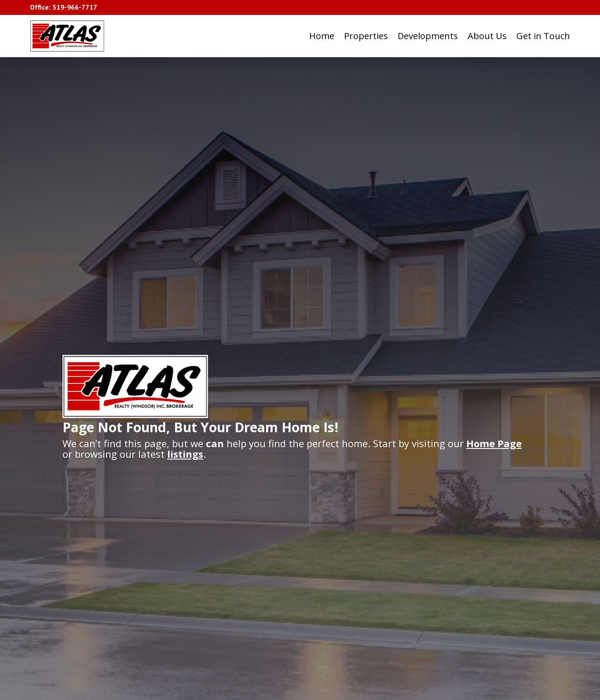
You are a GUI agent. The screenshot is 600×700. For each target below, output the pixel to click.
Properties (366, 36)
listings (185, 454)
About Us (487, 36)
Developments (428, 36)
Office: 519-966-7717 (64, 7)
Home (322, 36)
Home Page (494, 443)
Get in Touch (543, 36)
